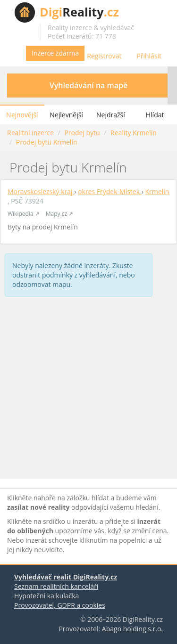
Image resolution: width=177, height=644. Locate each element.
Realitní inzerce (30, 133)
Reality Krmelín (134, 133)
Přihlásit (149, 56)
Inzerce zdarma (55, 53)
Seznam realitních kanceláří (56, 586)
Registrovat (104, 56)
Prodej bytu (82, 133)
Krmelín (157, 192)
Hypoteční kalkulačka (46, 596)
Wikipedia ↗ (24, 214)
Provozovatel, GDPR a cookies (60, 605)
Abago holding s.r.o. (132, 629)
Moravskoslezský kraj (41, 192)
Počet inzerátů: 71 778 (82, 36)
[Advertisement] (88, 390)
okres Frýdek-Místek (110, 192)
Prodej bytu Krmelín (47, 142)
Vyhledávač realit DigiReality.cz (66, 577)
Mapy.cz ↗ (59, 214)
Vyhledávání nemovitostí (158, 12)
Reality (79, 12)
